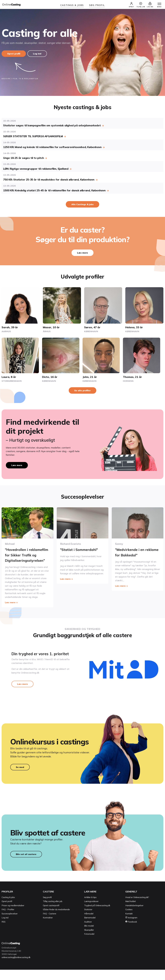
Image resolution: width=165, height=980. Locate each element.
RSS (4, 932)
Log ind (38, 55)
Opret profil (14, 55)
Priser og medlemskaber (13, 916)
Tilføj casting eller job (53, 912)
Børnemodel (90, 928)
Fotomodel (89, 944)
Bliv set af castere (26, 865)
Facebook (131, 932)
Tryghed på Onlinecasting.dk (97, 916)
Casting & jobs (8, 908)
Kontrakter (48, 928)
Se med (20, 776)
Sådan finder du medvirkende (56, 920)
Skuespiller (89, 940)
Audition (88, 932)
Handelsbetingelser (134, 916)
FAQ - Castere (50, 924)
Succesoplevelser (10, 924)
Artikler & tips (90, 908)
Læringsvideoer (91, 912)
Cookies (129, 920)
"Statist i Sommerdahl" (81, 551)
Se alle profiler (82, 392)
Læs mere (82, 254)
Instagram (131, 928)
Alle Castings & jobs (82, 206)
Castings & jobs (72, 5)
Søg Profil (97, 5)
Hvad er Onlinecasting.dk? (137, 908)
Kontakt (129, 924)
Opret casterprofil (51, 916)
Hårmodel (89, 924)
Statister (88, 920)
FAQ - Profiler (8, 920)
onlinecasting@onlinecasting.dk (17, 968)
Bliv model (89, 936)
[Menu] (158, 5)
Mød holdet (131, 912)
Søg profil (47, 908)
